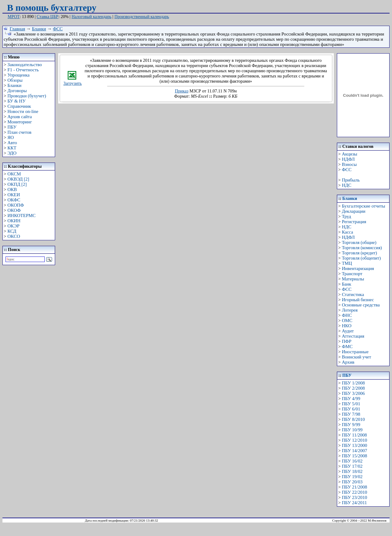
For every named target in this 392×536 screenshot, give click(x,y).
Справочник (19, 106)
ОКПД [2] (17, 184)
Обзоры (15, 80)
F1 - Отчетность (23, 70)
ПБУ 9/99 (351, 425)
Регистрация (354, 222)
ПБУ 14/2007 (354, 451)
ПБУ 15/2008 (354, 456)
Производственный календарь (142, 17)
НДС (347, 185)
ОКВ (12, 189)
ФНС (347, 315)
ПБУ (12, 127)
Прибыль (351, 180)
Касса (347, 232)
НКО (347, 326)
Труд (346, 216)
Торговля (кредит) (359, 253)
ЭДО (12, 153)
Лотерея (350, 310)
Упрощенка (18, 75)
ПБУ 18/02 (352, 471)
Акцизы (349, 154)
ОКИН (14, 221)
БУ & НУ (16, 101)
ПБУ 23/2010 (354, 497)
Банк (347, 284)
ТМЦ (347, 263)
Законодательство (24, 65)
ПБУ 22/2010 (354, 492)
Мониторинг (20, 122)
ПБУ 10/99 (352, 430)
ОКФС (14, 200)
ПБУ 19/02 (352, 477)
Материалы (353, 279)
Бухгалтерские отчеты (363, 206)
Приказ (182, 91)
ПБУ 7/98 (351, 414)
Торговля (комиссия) (362, 248)
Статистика (353, 294)
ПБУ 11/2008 (354, 435)
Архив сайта (20, 117)
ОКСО (14, 236)
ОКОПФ (16, 205)
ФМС (347, 347)
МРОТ (14, 17)
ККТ (12, 148)
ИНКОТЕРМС (21, 216)
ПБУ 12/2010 (354, 440)
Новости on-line (23, 111)
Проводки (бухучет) (27, 96)
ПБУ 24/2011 (354, 503)
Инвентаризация (358, 268)
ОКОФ (14, 210)
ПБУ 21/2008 (354, 487)
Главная (17, 29)
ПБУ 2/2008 (353, 388)
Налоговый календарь (92, 17)
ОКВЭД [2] (18, 179)
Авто (12, 143)
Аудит (348, 331)
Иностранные (355, 352)
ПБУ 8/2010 (353, 419)
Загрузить (73, 81)
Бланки (39, 29)
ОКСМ (14, 174)
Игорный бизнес (358, 300)
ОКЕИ (14, 195)
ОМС (347, 320)
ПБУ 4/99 (351, 399)
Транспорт (352, 274)
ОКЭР (13, 226)
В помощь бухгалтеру (52, 7)
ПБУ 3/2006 (353, 393)
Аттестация (353, 336)
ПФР (347, 341)
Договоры (17, 91)
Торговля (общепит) (361, 258)
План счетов (19, 132)
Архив (348, 362)
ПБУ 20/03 (352, 482)
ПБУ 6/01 (351, 409)
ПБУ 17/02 (352, 466)
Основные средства (361, 305)
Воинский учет (356, 357)
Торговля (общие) (359, 242)
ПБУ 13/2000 (354, 445)
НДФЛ (348, 159)
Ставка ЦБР (48, 17)
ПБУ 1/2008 (353, 383)
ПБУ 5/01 (351, 404)
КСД (12, 231)
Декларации (354, 211)
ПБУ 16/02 (352, 461)
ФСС (58, 29)
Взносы (349, 164)
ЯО (11, 137)
